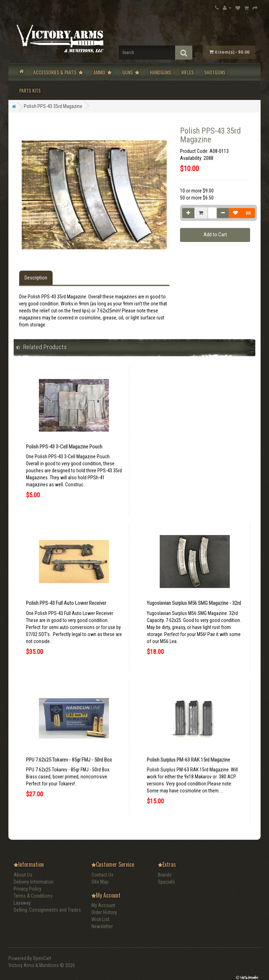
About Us (23, 875)
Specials (167, 882)
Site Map (100, 882)
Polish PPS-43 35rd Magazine (53, 106)
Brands (165, 875)
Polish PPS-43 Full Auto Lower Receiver (66, 603)
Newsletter (102, 926)
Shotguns (215, 72)
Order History (104, 912)
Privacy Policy (27, 889)
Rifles (188, 72)
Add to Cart (215, 235)
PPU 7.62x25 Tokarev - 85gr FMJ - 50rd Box (69, 760)
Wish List (100, 919)
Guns (131, 72)
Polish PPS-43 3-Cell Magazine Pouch (64, 447)
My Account (103, 905)
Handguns (160, 72)
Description (36, 278)
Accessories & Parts (58, 72)
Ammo (103, 72)
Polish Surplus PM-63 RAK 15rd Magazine (188, 760)
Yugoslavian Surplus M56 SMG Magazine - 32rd (194, 603)
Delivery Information (34, 882)
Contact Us (102, 875)
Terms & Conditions (33, 896)
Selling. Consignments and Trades (47, 910)
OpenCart (42, 958)
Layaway (22, 903)
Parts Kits (30, 90)
